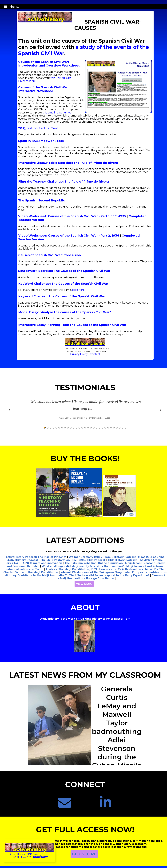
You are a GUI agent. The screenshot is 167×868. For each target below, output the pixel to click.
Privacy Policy (79, 354)
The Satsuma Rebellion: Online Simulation (94, 563)
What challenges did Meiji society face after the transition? (83, 566)
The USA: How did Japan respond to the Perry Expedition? (109, 575)
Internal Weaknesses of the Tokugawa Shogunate (95, 572)
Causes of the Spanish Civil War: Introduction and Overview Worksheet (49, 64)
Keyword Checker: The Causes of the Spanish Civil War (62, 296)
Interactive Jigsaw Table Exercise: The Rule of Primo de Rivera (68, 163)
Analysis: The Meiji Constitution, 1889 (71, 569)
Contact (95, 354)
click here (78, 290)
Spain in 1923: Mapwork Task (41, 141)
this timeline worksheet (58, 113)
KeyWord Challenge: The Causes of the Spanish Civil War (63, 284)
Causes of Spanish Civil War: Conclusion (50, 255)
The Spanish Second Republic (42, 200)
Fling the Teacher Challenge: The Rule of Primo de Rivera (64, 182)
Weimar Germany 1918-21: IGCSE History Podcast (102, 557)
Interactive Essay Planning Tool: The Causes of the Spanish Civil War (72, 325)
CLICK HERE (84, 854)
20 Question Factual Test (38, 128)
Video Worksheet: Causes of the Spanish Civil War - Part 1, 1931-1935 (72, 216)
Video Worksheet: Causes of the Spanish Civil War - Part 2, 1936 (69, 236)
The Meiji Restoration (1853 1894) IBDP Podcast (73, 560)
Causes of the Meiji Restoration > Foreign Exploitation (110, 577)
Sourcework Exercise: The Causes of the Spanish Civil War (64, 271)
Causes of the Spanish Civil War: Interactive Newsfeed (44, 89)
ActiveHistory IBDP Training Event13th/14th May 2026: (29, 854)
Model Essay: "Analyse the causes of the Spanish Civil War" (65, 312)
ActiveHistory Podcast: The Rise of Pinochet (36, 557)
